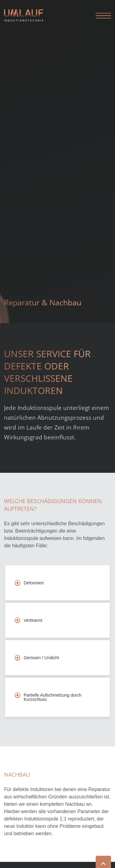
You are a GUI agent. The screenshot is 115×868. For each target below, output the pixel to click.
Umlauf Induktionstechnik (29, 15)
